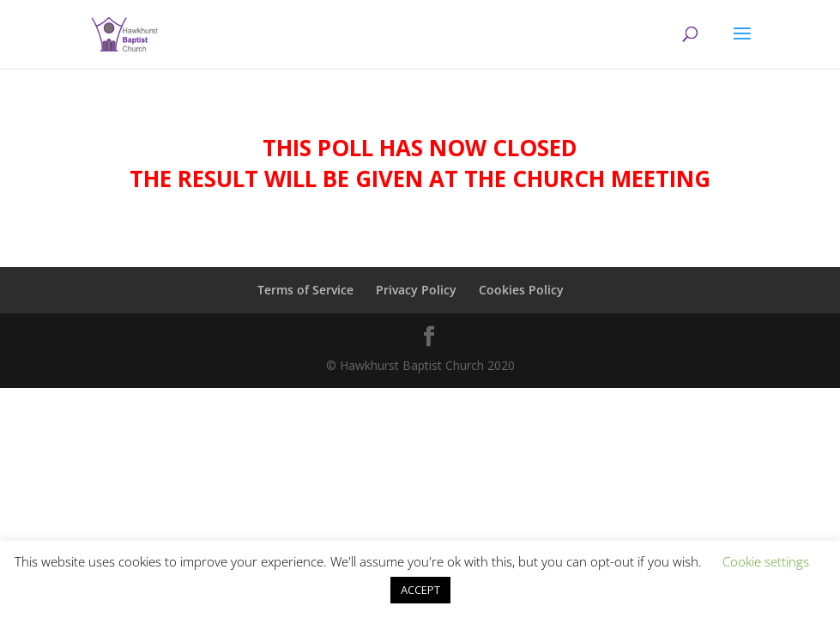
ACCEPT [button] (420, 590)
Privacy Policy (416, 290)
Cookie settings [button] (766, 561)
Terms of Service (305, 290)
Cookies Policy (521, 290)
